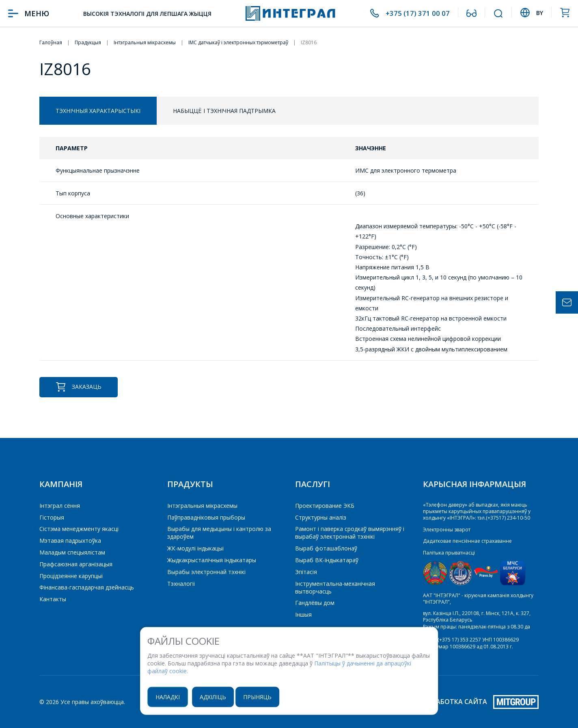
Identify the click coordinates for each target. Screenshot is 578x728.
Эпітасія (306, 572)
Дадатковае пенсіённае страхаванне (467, 541)
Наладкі (171, 697)
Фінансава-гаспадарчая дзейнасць (87, 587)
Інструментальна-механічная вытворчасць (335, 587)
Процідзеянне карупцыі (71, 576)
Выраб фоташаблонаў (326, 548)
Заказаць (79, 387)
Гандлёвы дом (315, 603)
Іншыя (303, 614)
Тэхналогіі (181, 584)
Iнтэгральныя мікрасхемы (202, 506)
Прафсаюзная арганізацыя (76, 564)
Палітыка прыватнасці (449, 552)
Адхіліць (217, 697)
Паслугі (313, 484)
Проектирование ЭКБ (325, 506)
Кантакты (53, 599)
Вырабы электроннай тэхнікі (206, 572)
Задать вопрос (567, 302)
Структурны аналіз (321, 517)
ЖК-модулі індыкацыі (195, 548)
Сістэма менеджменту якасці (79, 529)
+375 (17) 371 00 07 (417, 13)
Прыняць (262, 697)
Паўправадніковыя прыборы (206, 517)
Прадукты (190, 484)
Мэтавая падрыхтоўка (70, 541)
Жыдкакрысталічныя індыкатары (212, 560)
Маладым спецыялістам (72, 552)
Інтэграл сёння (60, 506)
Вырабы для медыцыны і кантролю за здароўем (219, 533)
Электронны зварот (447, 530)
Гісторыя (52, 517)
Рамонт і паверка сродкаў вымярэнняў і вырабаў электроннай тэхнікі (350, 533)
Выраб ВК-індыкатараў (327, 560)
